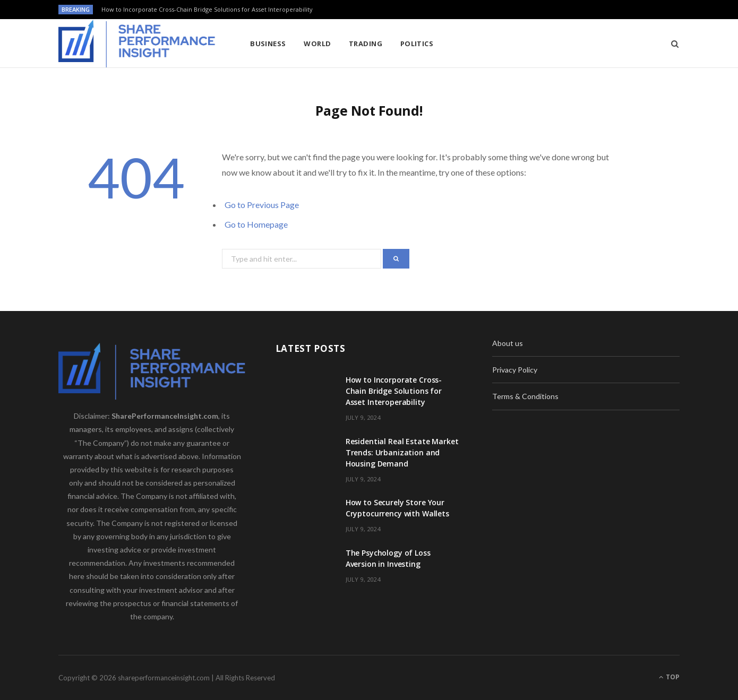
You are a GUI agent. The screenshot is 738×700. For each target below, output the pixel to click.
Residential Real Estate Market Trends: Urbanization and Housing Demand (402, 452)
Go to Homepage (256, 224)
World (317, 44)
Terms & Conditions (525, 396)
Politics (417, 44)
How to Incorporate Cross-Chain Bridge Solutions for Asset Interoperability (207, 10)
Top (669, 677)
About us (508, 343)
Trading (366, 44)
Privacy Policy (515, 370)
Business (268, 44)
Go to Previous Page (262, 205)
